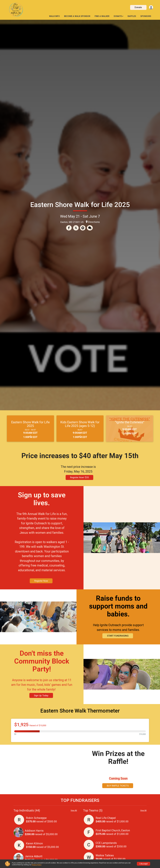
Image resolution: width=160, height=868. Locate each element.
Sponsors (146, 16)
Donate (138, 7)
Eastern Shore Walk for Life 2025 (80, 205)
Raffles (132, 16)
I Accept (143, 864)
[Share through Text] (90, 228)
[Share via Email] (83, 228)
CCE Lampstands (106, 843)
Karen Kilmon (34, 843)
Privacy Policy (36, 865)
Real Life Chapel (106, 818)
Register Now (42, 581)
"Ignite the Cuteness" (130, 422)
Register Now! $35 (79, 477)
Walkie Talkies (105, 855)
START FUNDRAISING (117, 636)
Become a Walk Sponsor (77, 16)
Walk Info (54, 16)
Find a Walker (102, 16)
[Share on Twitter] (76, 228)
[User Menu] (151, 7)
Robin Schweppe (36, 818)
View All (74, 810)
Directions (94, 222)
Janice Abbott (34, 856)
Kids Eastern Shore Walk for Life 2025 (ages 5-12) (80, 424)
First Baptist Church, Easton (113, 830)
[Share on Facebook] (69, 228)
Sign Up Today (42, 695)
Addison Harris (34, 831)
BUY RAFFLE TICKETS (117, 786)
